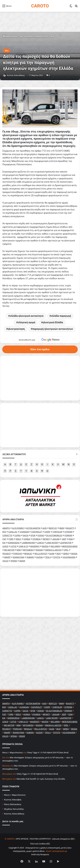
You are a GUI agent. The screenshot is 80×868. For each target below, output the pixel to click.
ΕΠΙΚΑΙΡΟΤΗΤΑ (42, 36)
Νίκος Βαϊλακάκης (13, 804)
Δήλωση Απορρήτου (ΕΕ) (63, 839)
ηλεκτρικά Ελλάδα (53, 322)
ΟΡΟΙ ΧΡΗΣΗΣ (22, 839)
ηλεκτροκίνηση (16, 329)
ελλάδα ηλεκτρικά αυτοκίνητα (27, 316)
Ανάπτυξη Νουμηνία (40, 854)
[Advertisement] (40, 593)
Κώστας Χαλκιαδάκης (16, 75)
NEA (52, 36)
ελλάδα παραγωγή (61, 316)
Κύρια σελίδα (10, 36)
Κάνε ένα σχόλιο (40, 349)
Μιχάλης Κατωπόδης (14, 809)
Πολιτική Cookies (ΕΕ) (40, 844)
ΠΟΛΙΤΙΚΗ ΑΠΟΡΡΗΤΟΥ (40, 839)
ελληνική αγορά (26, 322)
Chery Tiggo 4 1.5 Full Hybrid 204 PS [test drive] (48, 753)
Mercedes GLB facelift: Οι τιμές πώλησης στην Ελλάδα (41, 779)
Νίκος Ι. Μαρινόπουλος (15, 795)
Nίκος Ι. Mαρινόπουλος (13, 753)
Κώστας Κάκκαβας (13, 800)
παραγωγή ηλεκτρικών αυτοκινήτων (53, 329)
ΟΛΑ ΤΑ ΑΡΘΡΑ (26, 36)
